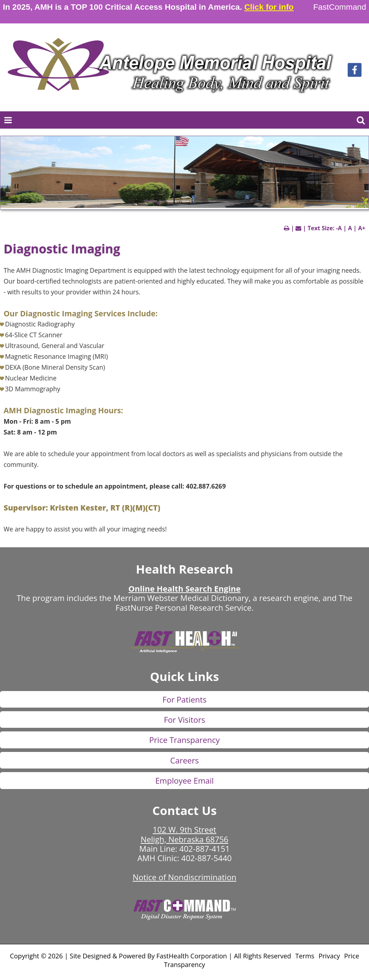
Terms (305, 956)
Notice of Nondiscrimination (184, 877)
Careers (184, 760)
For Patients (184, 699)
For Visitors (185, 720)
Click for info (269, 7)
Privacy (329, 956)
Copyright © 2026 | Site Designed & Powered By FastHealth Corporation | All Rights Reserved (150, 956)
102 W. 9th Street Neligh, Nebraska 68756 (184, 834)
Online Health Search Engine (184, 588)
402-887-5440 (206, 858)
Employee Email (184, 780)
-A (339, 228)
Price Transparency (184, 740)
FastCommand (340, 7)
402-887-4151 (205, 848)
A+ (362, 228)
